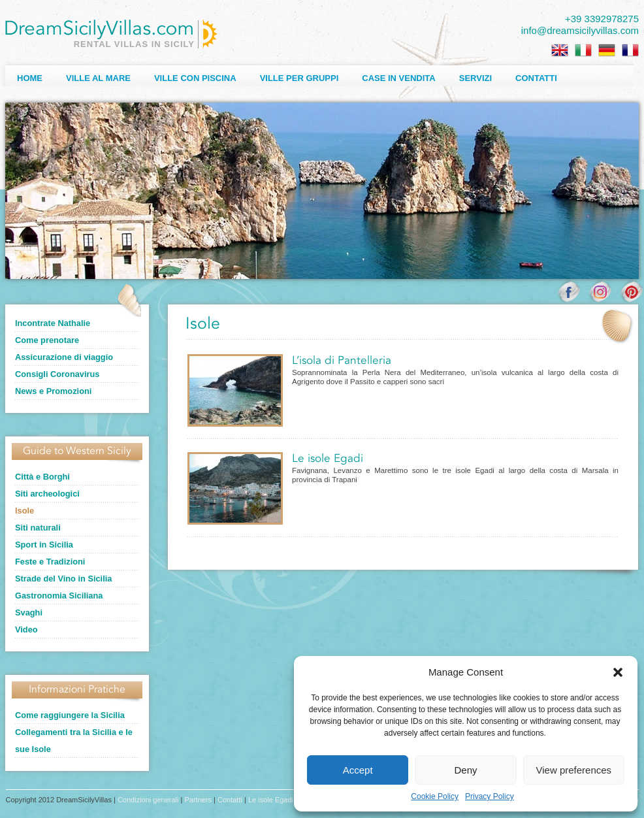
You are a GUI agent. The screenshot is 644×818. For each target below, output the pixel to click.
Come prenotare (47, 340)
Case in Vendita (398, 78)
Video (26, 630)
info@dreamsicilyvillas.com (580, 30)
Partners (198, 800)
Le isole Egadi (328, 459)
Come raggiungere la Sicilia (70, 715)
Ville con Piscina (195, 78)
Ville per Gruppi (299, 78)
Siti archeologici (47, 494)
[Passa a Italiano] (583, 50)
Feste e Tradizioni (50, 562)
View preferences (574, 770)
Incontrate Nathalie (53, 323)
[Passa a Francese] (630, 50)
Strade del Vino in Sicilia (63, 579)
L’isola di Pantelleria (342, 361)
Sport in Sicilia (44, 545)
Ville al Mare (98, 78)
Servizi (475, 78)
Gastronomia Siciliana (59, 596)
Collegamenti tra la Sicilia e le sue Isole (74, 741)
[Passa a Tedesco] (607, 50)
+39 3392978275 (602, 19)
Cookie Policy (435, 796)
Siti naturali (38, 528)
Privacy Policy (490, 796)
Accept (358, 770)
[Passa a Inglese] (560, 50)
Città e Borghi (42, 477)
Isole (24, 511)
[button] (618, 672)
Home (30, 78)
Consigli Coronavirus (57, 374)
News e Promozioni (53, 391)
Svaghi (29, 613)
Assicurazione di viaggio (64, 357)
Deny (465, 770)
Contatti (536, 78)
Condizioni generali (148, 800)
